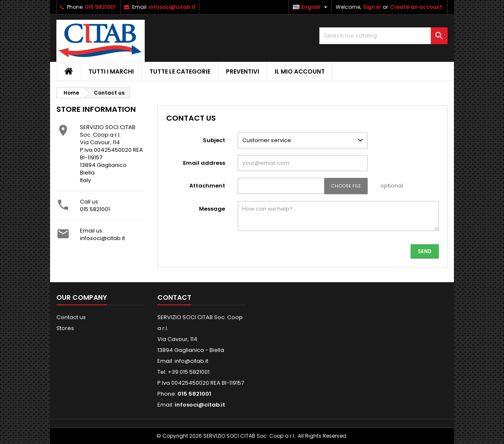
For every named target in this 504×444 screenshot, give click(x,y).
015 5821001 (100, 7)
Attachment (207, 186)
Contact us (71, 317)
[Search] (383, 36)
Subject (214, 140)
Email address (204, 163)
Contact (174, 297)
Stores (65, 328)
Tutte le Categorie (180, 71)
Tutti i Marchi (111, 71)
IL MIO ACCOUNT (300, 71)
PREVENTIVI (243, 71)
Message (212, 209)
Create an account (416, 7)
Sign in (372, 7)
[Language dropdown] (311, 7)
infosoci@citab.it (172, 7)
